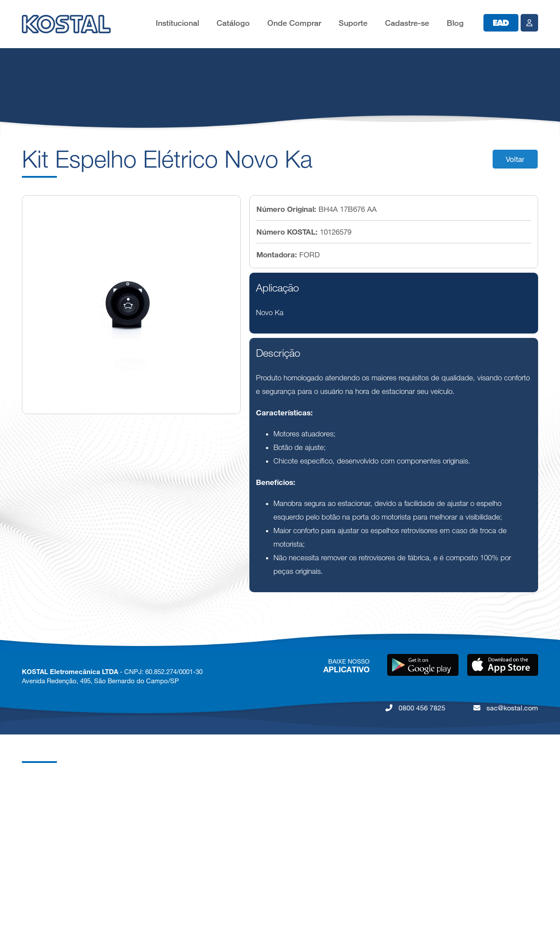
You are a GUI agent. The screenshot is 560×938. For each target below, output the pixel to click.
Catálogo (233, 23)
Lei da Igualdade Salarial (57, 903)
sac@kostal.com (506, 708)
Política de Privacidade (55, 868)
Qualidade (37, 833)
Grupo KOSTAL (44, 780)
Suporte (353, 23)
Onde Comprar (294, 23)
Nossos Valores (45, 850)
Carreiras (35, 815)
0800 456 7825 (415, 708)
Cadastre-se (407, 23)
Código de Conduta (51, 885)
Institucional (177, 23)
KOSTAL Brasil (43, 798)
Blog (455, 23)
